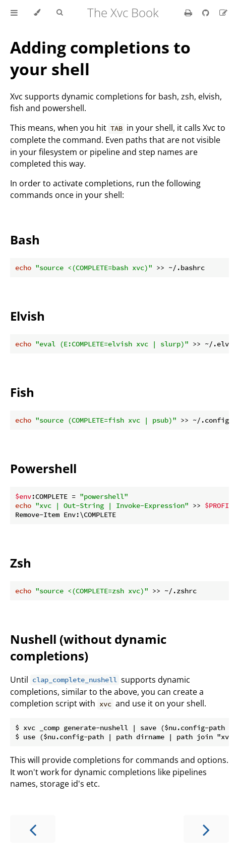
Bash (25, 240)
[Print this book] (189, 13)
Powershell (43, 468)
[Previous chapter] (33, 829)
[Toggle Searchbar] (59, 13)
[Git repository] (207, 13)
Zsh (21, 563)
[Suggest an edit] (223, 13)
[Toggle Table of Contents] (14, 13)
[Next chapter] (206, 829)
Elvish (27, 316)
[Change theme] (37, 13)
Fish (22, 392)
